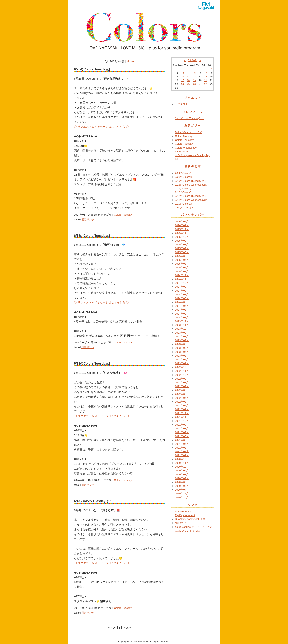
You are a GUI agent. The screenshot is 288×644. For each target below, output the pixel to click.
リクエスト (181, 104)
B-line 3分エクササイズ (188, 132)
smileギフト (182, 523)
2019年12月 (182, 494)
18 (188, 80)
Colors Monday (184, 136)
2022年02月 (182, 405)
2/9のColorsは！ (184, 208)
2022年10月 (182, 375)
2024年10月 (182, 283)
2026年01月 (182, 225)
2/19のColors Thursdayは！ (191, 181)
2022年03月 (182, 402)
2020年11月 (182, 463)
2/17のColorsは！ (185, 188)
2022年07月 (182, 386)
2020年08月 (182, 475)
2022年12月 (182, 367)
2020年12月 (182, 459)
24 (182, 84)
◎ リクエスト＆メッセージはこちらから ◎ (101, 127)
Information (181, 151)
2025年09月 (182, 241)
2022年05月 (182, 394)
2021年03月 (182, 448)
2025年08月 (182, 245)
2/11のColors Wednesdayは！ (192, 200)
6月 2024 (192, 60)
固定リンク (88, 220)
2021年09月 (182, 425)
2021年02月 (182, 451)
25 (188, 84)
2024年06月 (182, 298)
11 (188, 77)
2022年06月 (182, 390)
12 (194, 77)
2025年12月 (182, 229)
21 (205, 80)
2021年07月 (182, 432)
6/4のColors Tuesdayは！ (190, 118)
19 (194, 80)
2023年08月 (182, 337)
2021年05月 (182, 440)
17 (182, 80)
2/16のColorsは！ (185, 192)
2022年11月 (182, 371)
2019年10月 (182, 498)
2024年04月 (182, 306)
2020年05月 (182, 486)
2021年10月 (182, 421)
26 (194, 84)
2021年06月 (182, 436)
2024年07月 (182, 294)
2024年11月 (182, 279)
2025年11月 (182, 233)
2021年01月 (182, 455)
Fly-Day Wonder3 (185, 515)
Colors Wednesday (186, 148)
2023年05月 (182, 348)
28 (205, 84)
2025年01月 (182, 271)
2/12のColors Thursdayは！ (191, 196)
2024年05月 (182, 302)
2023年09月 (182, 333)
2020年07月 (182, 478)
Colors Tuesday (123, 215)
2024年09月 (182, 287)
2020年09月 (182, 471)
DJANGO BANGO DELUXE (191, 519)
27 (200, 84)
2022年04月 (182, 398)
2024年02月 (182, 314)
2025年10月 (182, 237)
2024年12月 (182, 275)
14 (205, 77)
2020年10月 (182, 467)
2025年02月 (182, 267)
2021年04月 (182, 444)
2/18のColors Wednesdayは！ (192, 185)
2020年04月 (182, 490)
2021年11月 (182, 417)
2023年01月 (182, 363)
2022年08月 (182, 383)
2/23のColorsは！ (185, 177)
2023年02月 (182, 360)
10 (182, 77)
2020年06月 (182, 482)
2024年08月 (182, 291)
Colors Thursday (184, 140)
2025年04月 (182, 260)
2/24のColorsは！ (185, 173)
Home (131, 61)
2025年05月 (182, 256)
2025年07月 (182, 248)
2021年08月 (182, 428)
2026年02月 (182, 222)
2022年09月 (182, 379)
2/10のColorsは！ (185, 204)
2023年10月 (182, 329)
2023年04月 (182, 352)
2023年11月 (182, 325)
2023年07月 (182, 340)
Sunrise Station (184, 512)
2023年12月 (182, 321)
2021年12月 (182, 413)
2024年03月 (182, 310)
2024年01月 (182, 317)
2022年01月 (182, 409)
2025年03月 (182, 264)
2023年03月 (182, 356)
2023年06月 (182, 344)
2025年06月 (182, 252)
